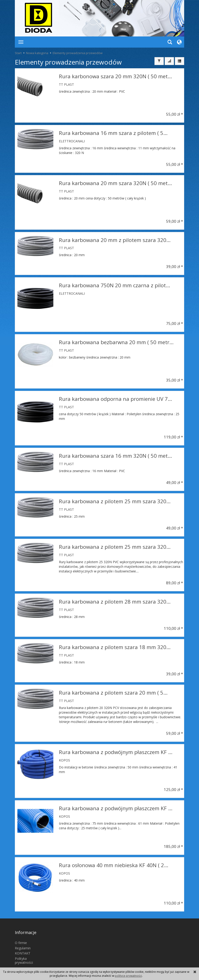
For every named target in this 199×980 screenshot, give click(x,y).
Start (18, 53)
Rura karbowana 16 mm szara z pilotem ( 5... (113, 132)
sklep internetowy (168, 963)
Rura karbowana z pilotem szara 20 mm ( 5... (113, 687)
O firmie (21, 929)
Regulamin (23, 935)
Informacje (26, 922)
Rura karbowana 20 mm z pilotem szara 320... (115, 239)
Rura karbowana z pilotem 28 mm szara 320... (115, 597)
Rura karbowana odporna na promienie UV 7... (115, 397)
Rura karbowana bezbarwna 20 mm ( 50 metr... (116, 340)
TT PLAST (66, 83)
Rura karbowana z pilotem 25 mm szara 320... (115, 499)
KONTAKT (23, 940)
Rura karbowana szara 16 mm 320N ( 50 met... (115, 454)
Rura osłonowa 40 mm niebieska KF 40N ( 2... (114, 859)
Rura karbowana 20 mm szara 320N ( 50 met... (115, 182)
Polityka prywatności (24, 947)
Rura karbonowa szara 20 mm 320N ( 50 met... (115, 76)
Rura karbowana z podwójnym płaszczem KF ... (116, 746)
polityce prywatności (128, 976)
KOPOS (64, 754)
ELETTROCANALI (72, 140)
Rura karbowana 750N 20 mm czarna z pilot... (114, 283)
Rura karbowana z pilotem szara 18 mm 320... (115, 642)
